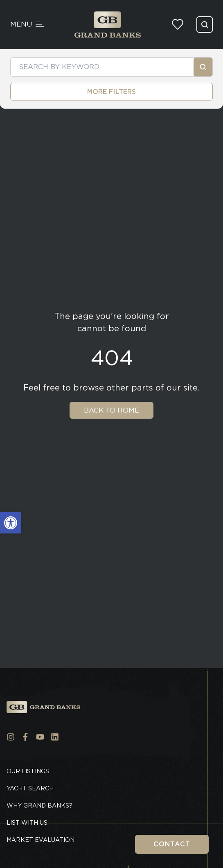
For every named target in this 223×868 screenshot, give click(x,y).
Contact (172, 844)
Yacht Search (30, 788)
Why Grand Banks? (39, 806)
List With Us (27, 823)
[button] (11, 523)
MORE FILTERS (111, 92)
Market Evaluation (41, 840)
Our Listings (28, 771)
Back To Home (111, 410)
